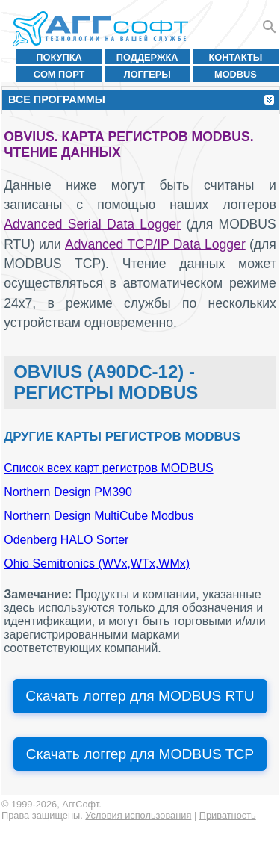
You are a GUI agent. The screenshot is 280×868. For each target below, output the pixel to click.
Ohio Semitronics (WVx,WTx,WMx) (97, 564)
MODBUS (236, 74)
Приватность (228, 815)
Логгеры (147, 74)
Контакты (236, 57)
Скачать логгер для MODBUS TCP (140, 754)
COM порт (59, 74)
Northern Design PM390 (68, 492)
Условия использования (138, 815)
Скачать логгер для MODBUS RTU (140, 696)
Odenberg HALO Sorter (66, 540)
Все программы (57, 99)
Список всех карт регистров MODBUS (108, 468)
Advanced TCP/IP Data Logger (155, 244)
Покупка (59, 57)
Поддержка (147, 57)
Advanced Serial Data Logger (92, 224)
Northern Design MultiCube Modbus (99, 516)
